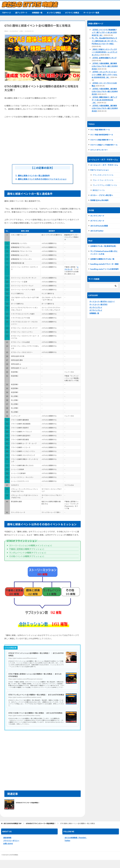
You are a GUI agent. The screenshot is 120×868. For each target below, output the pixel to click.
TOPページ (7, 13)
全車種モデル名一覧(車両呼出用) (103, 246)
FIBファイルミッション (100, 170)
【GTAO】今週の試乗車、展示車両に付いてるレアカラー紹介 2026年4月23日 (105, 91)
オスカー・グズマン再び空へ (102, 195)
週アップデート (21, 13)
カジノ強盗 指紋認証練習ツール (102, 135)
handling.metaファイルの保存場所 (104, 269)
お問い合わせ (8, 851)
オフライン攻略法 (72, 13)
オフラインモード (97, 221)
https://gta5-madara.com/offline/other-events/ (24, 723)
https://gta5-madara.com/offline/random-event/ (25, 703)
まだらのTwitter (97, 231)
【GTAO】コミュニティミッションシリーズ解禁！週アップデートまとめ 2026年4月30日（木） (104, 74)
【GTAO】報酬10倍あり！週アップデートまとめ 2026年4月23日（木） (104, 100)
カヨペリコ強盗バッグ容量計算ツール (104, 145)
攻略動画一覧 (37, 13)
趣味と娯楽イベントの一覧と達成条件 (36, 175)
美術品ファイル (99, 190)
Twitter (67, 849)
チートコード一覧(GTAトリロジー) (102, 301)
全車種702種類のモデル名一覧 (102, 259)
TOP (12, 832)
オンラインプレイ (96, 307)
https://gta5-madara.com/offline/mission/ (23, 661)
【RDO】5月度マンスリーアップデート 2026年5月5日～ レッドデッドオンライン (105, 52)
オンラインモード (97, 216)
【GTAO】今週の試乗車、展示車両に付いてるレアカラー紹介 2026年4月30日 (105, 66)
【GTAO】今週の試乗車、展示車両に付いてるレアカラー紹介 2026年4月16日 (105, 108)
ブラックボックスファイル (103, 175)
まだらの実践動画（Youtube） (76, 846)
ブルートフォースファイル (103, 180)
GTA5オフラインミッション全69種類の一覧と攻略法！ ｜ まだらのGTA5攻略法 (35, 657)
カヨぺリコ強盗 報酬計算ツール (102, 140)
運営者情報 (7, 846)
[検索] (104, 286)
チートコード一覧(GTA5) (98, 304)
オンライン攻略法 (54, 13)
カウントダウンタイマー (99, 150)
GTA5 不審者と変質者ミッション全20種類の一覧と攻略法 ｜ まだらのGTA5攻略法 (36, 678)
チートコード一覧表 (91, 13)
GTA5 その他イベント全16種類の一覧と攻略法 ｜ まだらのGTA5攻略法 (36, 720)
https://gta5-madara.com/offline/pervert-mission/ (26, 682)
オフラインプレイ (96, 310)
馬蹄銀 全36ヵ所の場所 (99, 200)
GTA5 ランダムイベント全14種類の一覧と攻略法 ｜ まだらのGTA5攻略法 (36, 699)
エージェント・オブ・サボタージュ (104, 165)
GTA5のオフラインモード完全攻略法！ (28, 811)
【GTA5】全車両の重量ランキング (104, 58)
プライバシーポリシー (11, 849)
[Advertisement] (43, 141)
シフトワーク (72, 271)
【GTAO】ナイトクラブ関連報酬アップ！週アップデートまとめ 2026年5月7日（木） (104, 32)
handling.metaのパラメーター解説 (104, 264)
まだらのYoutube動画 (99, 226)
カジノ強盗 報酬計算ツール (100, 130)
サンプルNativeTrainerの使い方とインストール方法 (104, 253)
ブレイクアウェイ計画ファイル (105, 185)
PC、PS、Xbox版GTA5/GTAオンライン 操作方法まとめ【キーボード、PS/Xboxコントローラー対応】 (105, 41)
